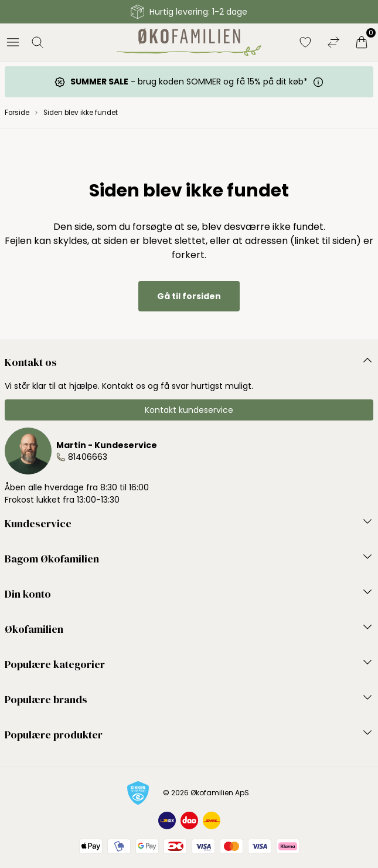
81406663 (88, 457)
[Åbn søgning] (38, 42)
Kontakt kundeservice (189, 410)
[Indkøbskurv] (362, 42)
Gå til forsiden (189, 296)
